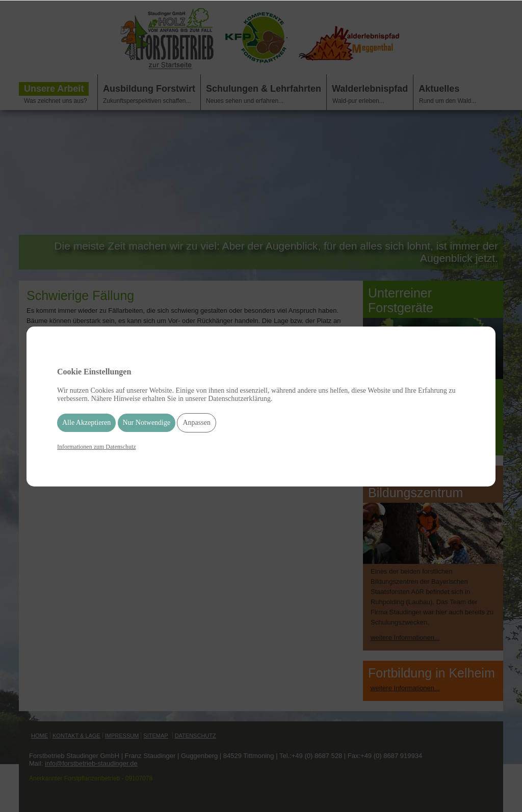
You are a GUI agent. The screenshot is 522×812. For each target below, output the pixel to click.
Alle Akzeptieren (86, 423)
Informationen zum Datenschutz (97, 447)
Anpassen (196, 423)
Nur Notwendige (147, 423)
